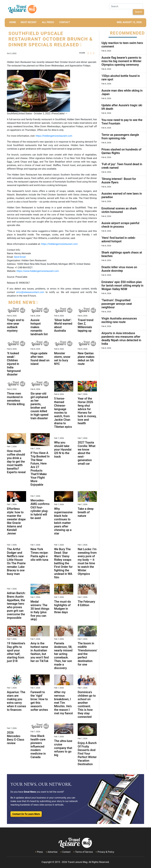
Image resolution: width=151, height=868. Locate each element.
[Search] (126, 6)
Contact (66, 852)
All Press (48, 22)
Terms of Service (84, 852)
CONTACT (65, 22)
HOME (13, 22)
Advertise (53, 852)
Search (139, 12)
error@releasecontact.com (30, 292)
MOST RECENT (29, 22)
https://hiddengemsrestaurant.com (54, 136)
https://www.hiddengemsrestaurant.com (38, 271)
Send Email (20, 257)
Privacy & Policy (106, 852)
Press (40, 852)
